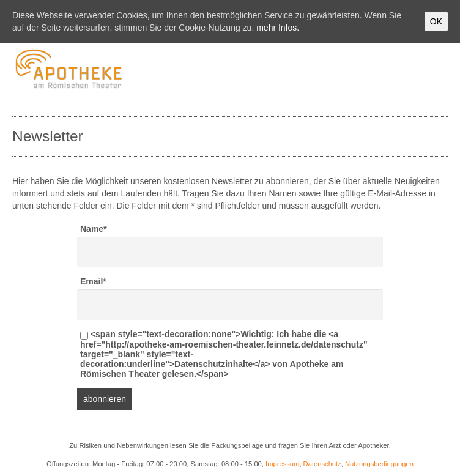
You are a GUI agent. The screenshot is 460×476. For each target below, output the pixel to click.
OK (436, 21)
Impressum (282, 464)
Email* (93, 281)
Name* (94, 229)
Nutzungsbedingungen (379, 464)
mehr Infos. (278, 28)
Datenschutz (322, 464)
